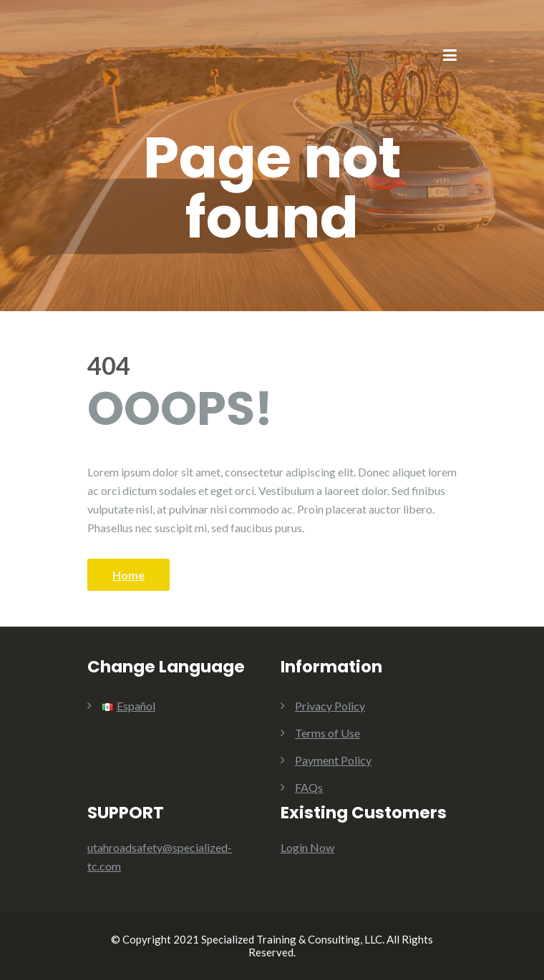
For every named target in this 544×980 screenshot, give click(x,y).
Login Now (307, 847)
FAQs (309, 787)
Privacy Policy (330, 706)
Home (128, 575)
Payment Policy (333, 760)
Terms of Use (327, 733)
